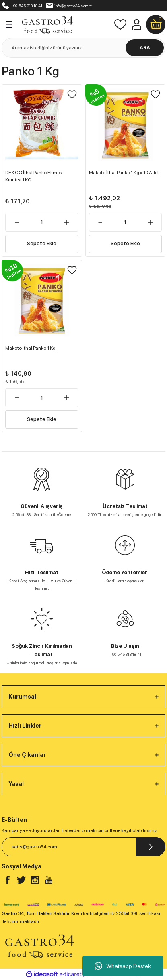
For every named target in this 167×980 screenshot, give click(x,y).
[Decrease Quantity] (17, 222)
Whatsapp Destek (123, 966)
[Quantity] (42, 222)
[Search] (83, 48)
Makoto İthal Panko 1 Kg (30, 348)
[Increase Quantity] (67, 222)
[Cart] (156, 24)
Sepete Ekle (42, 243)
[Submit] (151, 847)
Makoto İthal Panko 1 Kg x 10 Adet (124, 173)
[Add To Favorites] (72, 94)
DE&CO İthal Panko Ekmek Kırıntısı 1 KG (34, 176)
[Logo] (47, 24)
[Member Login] (136, 24)
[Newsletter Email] (83, 847)
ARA (145, 48)
